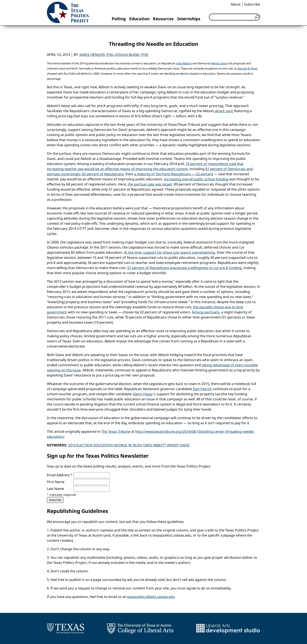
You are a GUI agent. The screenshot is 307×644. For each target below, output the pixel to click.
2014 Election (80, 445)
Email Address (60, 475)
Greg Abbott (184, 63)
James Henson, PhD (96, 55)
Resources (163, 19)
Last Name (55, 489)
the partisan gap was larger (150, 184)
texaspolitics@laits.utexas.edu (151, 597)
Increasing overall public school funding (196, 179)
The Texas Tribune (116, 431)
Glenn (138, 394)
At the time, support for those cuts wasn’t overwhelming (169, 252)
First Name (56, 482)
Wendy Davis (219, 63)
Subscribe (252, 4)
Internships (189, 19)
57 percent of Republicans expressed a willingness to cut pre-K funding (185, 268)
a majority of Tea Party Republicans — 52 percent (174, 174)
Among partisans (206, 312)
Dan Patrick (202, 389)
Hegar (148, 394)
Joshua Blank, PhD (132, 55)
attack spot (224, 111)
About (236, 4)
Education (139, 19)
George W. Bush (248, 68)
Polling (119, 19)
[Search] (235, 17)
